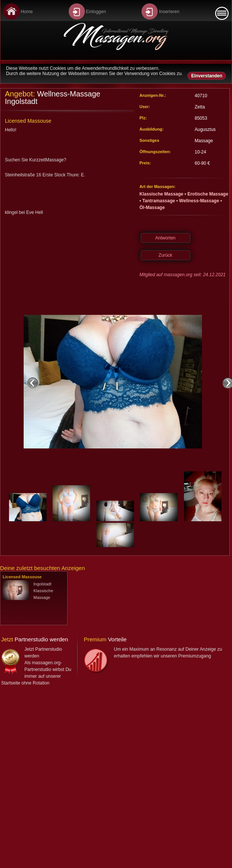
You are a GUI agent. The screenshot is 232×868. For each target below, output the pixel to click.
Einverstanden (207, 76)
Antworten (165, 238)
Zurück (165, 255)
